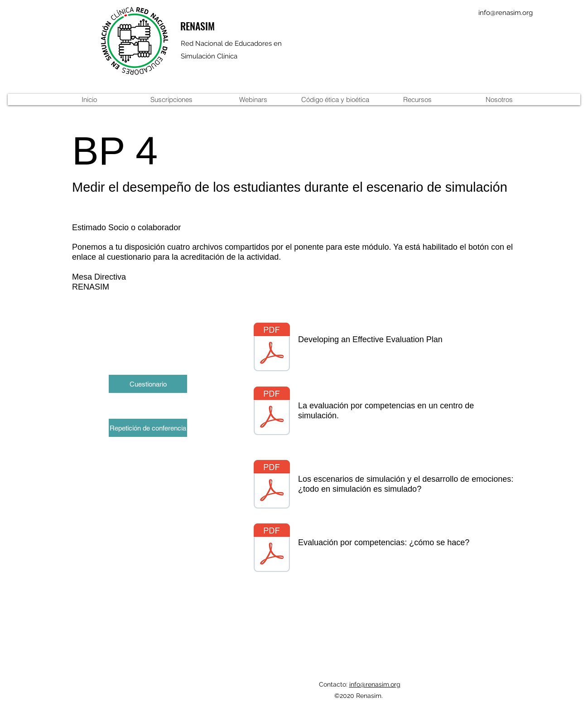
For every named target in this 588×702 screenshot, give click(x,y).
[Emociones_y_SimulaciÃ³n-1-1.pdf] (272, 485)
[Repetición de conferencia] (148, 428)
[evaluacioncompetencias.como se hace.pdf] (272, 549)
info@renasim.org (506, 13)
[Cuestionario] (148, 384)
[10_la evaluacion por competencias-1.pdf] (272, 412)
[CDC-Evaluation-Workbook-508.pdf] (272, 348)
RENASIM (198, 26)
